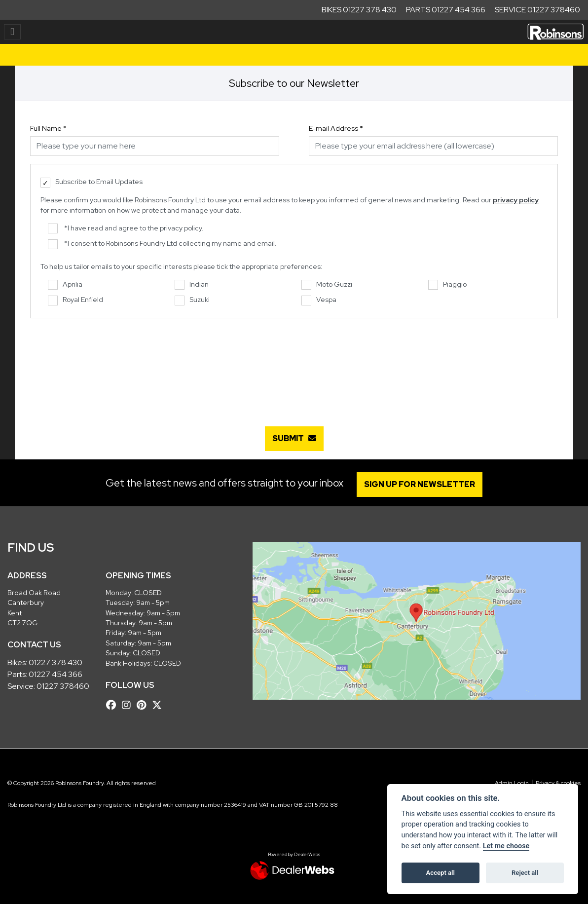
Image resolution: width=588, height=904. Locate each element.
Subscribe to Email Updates (92, 182)
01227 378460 (63, 686)
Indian (192, 285)
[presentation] (294, 367)
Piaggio (447, 285)
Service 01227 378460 (537, 10)
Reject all (525, 873)
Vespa (319, 300)
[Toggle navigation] (12, 32)
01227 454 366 (55, 674)
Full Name (48, 128)
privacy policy (516, 200)
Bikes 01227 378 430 (359, 10)
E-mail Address (336, 128)
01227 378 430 (55, 662)
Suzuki (192, 300)
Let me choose (506, 846)
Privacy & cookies (558, 783)
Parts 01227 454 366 (446, 10)
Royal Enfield (75, 300)
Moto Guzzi (327, 285)
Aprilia (65, 285)
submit (294, 438)
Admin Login (512, 783)
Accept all (441, 873)
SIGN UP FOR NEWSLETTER (420, 484)
